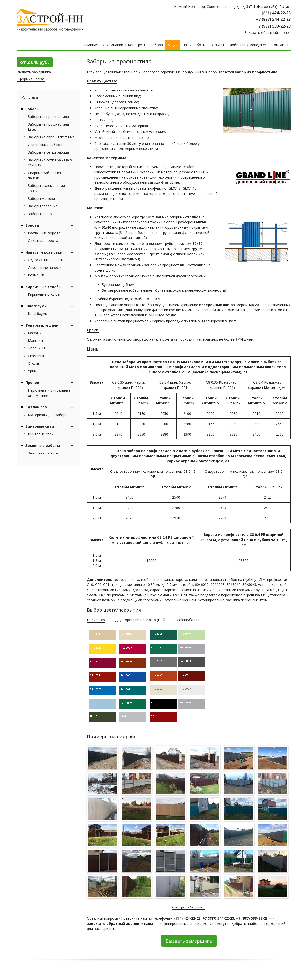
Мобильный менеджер (248, 45)
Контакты (280, 45)
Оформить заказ (31, 79)
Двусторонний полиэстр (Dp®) (141, 620)
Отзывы (217, 45)
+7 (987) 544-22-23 (273, 19)
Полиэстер (96, 620)
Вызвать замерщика (34, 72)
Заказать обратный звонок (268, 32)
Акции (173, 45)
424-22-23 (276, 13)
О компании (113, 45)
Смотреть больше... (189, 907)
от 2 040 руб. (35, 62)
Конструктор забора (145, 45)
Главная (91, 45)
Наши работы (194, 45)
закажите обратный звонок (113, 923)
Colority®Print (188, 620)
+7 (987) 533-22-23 (273, 26)
